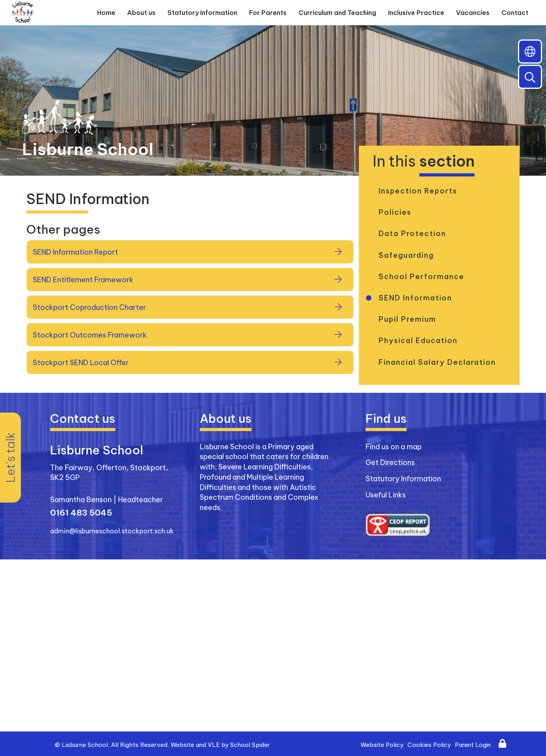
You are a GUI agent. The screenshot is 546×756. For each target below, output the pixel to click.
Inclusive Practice (416, 13)
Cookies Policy (429, 745)
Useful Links (386, 495)
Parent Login (473, 745)
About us (141, 13)
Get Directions (390, 462)
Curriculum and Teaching (337, 13)
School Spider (250, 745)
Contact (515, 13)
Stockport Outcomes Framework (90, 335)
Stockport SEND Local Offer (81, 363)
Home (106, 13)
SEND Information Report (75, 252)
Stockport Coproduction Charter (89, 307)
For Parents (268, 13)
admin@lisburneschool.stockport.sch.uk (112, 531)
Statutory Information (202, 13)
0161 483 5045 (81, 513)
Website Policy (382, 745)
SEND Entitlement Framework (83, 280)
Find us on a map (394, 447)
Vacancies (473, 13)
